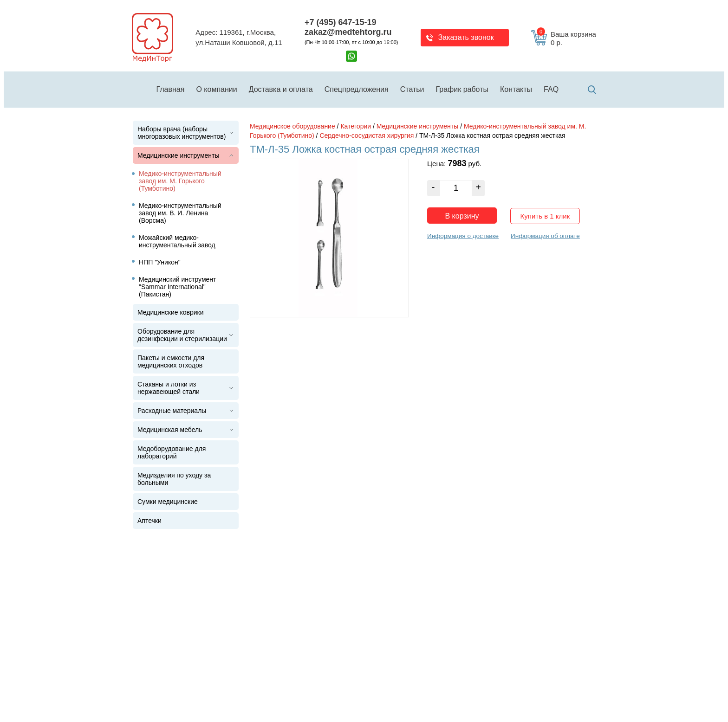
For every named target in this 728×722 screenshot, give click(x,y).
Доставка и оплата (281, 89)
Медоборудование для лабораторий (172, 452)
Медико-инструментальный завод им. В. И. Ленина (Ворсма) (180, 213)
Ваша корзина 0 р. (566, 39)
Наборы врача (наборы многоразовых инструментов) (182, 133)
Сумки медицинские (168, 502)
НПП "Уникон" (160, 262)
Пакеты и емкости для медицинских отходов (171, 361)
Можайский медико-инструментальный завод (177, 241)
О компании (216, 89)
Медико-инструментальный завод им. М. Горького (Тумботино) (180, 181)
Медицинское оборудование (292, 126)
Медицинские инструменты (179, 155)
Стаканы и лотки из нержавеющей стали (169, 388)
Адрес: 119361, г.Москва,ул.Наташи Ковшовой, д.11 (239, 38)
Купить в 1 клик (545, 216)
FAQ (551, 89)
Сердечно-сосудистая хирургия (367, 135)
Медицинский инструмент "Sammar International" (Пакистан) (178, 287)
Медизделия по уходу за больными (174, 479)
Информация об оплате (545, 236)
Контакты (516, 89)
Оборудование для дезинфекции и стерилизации (182, 335)
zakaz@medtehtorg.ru (348, 32)
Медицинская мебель (170, 430)
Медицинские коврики (171, 312)
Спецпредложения (357, 89)
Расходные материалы (172, 411)
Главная (171, 89)
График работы (462, 89)
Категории (356, 126)
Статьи (412, 89)
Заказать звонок (466, 37)
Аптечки (149, 521)
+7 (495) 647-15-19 (341, 22)
